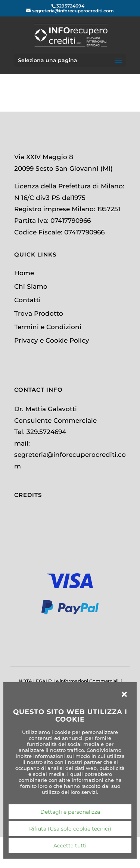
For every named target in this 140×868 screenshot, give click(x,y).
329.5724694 (46, 432)
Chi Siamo (31, 286)
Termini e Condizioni (48, 327)
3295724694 (70, 6)
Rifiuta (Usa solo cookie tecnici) (70, 829)
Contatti (27, 300)
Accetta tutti (70, 846)
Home (24, 273)
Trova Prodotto (39, 313)
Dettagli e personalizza (70, 812)
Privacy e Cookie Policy (52, 340)
